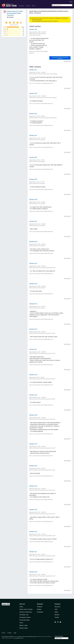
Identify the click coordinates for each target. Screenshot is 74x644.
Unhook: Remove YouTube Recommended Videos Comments (15, 13)
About (21, 607)
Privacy (4, 633)
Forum (21, 623)
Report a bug (23, 625)
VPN (56, 609)
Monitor (57, 615)
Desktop (40, 607)
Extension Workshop (26, 612)
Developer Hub (24, 615)
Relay (56, 612)
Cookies (9, 633)
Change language (59, 636)
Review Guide (23, 628)
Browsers (57, 607)
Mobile (39, 609)
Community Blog (24, 620)
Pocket (57, 617)
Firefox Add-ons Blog (26, 609)
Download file (67, 61)
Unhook (11, 17)
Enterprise (40, 612)
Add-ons (22, 604)
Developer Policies (25, 617)
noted (15, 637)
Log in (71, 2)
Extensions (21, 6)
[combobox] (62, 5)
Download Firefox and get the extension (60, 58)
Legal (15, 633)
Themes (28, 6)
